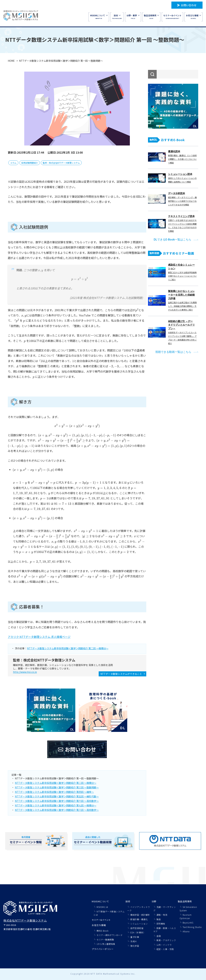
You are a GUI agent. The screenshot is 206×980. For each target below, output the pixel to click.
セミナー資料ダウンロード (110, 935)
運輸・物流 (162, 915)
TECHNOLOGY (117, 17)
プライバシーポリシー (103, 949)
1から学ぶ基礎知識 (106, 944)
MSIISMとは (102, 907)
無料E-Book (102, 931)
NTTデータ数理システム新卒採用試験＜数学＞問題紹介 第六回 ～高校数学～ (57, 801)
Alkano (186, 931)
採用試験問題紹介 (30, 163)
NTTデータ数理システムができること (121, 674)
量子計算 (135, 937)
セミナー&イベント (101, 920)
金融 (159, 936)
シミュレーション (139, 924)
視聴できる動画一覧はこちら (173, 352)
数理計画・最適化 (139, 919)
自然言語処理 (137, 928)
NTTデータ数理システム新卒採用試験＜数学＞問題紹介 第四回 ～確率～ (54, 792)
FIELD (133, 17)
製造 (159, 919)
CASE (151, 17)
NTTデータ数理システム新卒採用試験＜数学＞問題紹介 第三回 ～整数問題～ (57, 787)
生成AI (133, 941)
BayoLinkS (188, 923)
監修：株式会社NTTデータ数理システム (61, 163)
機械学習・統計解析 (140, 915)
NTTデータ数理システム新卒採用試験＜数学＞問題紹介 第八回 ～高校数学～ (57, 810)
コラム (13, 163)
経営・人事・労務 (165, 949)
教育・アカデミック (166, 940)
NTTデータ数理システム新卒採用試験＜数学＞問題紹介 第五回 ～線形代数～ (57, 796)
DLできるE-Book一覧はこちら (173, 240)
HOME (11, 61)
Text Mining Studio (192, 927)
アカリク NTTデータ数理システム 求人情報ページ (39, 637)
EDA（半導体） (138, 932)
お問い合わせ (189, 5)
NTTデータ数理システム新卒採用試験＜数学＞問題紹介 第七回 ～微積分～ (56, 805)
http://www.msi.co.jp (25, 672)
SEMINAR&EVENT (172, 17)
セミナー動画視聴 (105, 940)
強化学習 (135, 946)
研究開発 (161, 924)
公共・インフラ (164, 945)
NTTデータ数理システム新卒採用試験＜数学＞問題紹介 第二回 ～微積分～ (68, 648)
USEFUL (193, 17)
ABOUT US (99, 17)
